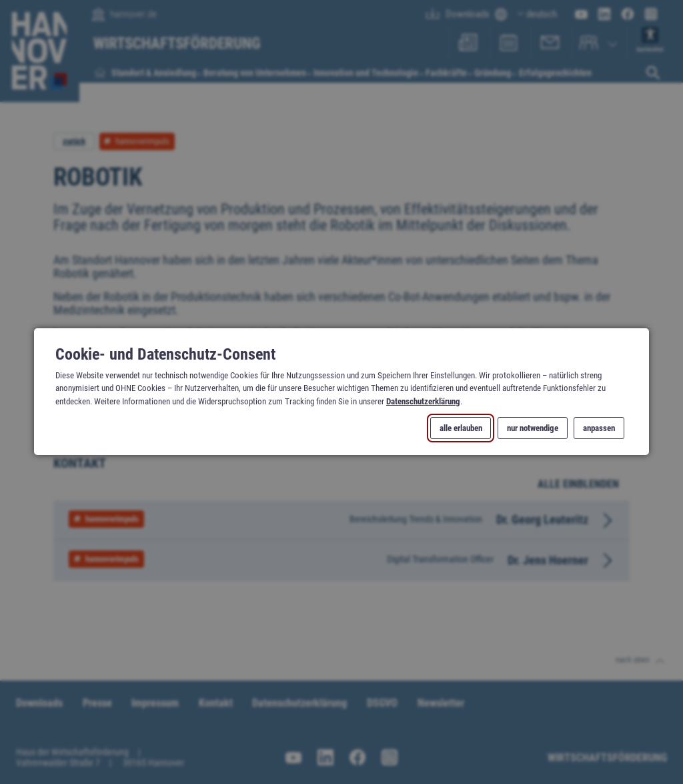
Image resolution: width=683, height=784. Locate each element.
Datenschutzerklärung (423, 401)
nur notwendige (533, 429)
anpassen (599, 429)
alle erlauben (461, 429)
